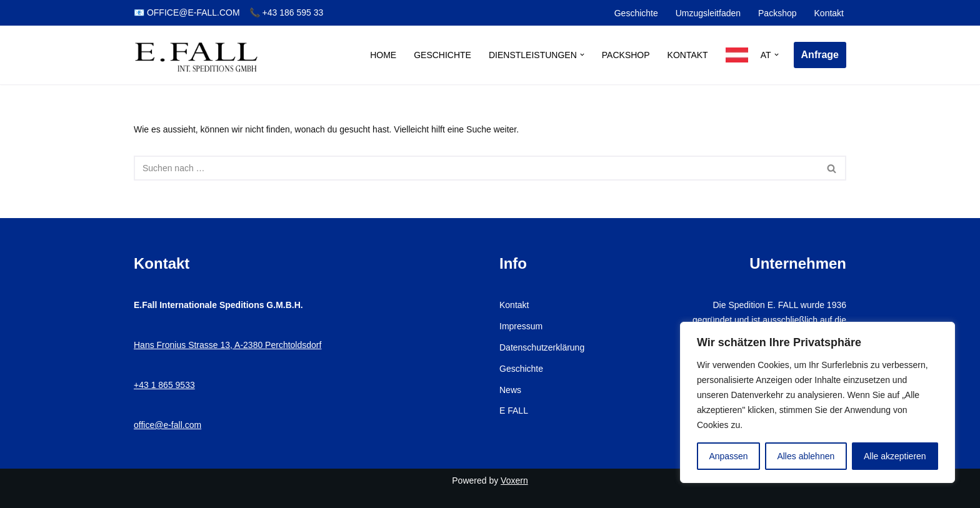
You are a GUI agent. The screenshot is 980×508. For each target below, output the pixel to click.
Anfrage (820, 55)
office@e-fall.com (167, 425)
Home (383, 55)
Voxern (514, 481)
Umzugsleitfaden (708, 13)
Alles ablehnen (806, 456)
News (510, 390)
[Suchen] (476, 168)
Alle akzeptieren (895, 456)
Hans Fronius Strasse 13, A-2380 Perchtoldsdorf (227, 345)
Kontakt (829, 13)
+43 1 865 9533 (164, 385)
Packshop (777, 13)
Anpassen (728, 456)
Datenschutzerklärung (542, 347)
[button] (582, 55)
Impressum (521, 326)
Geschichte (636, 13)
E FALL (514, 411)
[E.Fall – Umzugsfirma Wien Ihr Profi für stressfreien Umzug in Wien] (196, 55)
